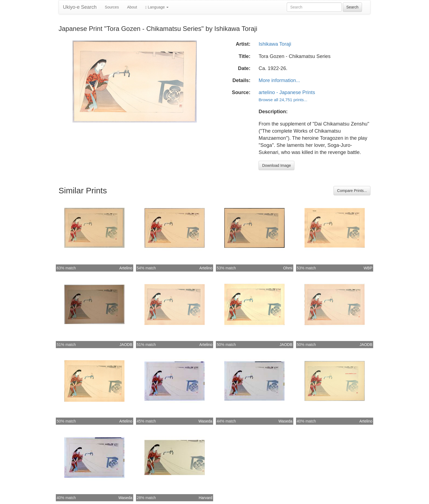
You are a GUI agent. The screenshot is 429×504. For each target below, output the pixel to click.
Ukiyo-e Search (80, 7)
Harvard (205, 498)
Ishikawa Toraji (275, 44)
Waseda (205, 421)
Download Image (276, 165)
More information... (279, 80)
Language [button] (157, 7)
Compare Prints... (352, 191)
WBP (368, 268)
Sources (112, 7)
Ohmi (288, 268)
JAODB (126, 345)
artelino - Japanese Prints (287, 92)
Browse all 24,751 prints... (283, 100)
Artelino (126, 268)
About (132, 7)
